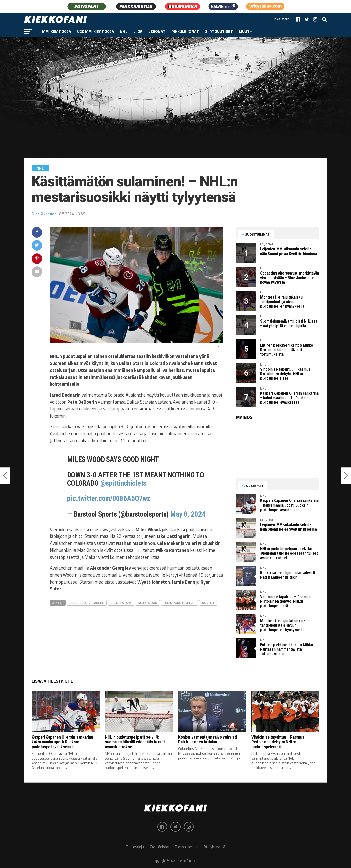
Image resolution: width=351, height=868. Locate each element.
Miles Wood (148, 603)
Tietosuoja (135, 847)
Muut (244, 31)
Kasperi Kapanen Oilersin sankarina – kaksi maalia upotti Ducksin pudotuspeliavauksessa (289, 398)
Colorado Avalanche (87, 603)
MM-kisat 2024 (57, 31)
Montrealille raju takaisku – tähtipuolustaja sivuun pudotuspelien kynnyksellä (283, 302)
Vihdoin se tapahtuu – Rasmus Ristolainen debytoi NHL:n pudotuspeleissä (285, 374)
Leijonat (157, 31)
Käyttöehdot (159, 847)
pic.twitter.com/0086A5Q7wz (109, 498)
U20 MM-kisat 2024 (95, 31)
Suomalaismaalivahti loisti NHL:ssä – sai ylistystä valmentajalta (289, 323)
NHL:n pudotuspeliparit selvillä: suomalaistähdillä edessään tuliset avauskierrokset (289, 553)
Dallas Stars (121, 603)
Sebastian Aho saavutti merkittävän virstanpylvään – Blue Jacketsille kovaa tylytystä (290, 278)
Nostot (208, 603)
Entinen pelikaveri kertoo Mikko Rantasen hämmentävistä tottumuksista (287, 350)
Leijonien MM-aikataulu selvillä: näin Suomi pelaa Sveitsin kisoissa (289, 251)
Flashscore (282, 19)
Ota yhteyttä (214, 847)
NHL (124, 31)
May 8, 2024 (188, 514)
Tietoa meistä (187, 847)
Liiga (138, 31)
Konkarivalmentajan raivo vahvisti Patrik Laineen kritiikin (287, 575)
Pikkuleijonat (185, 31)
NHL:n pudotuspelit (180, 603)
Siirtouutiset (219, 31)
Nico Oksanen (44, 214)
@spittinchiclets (123, 483)
